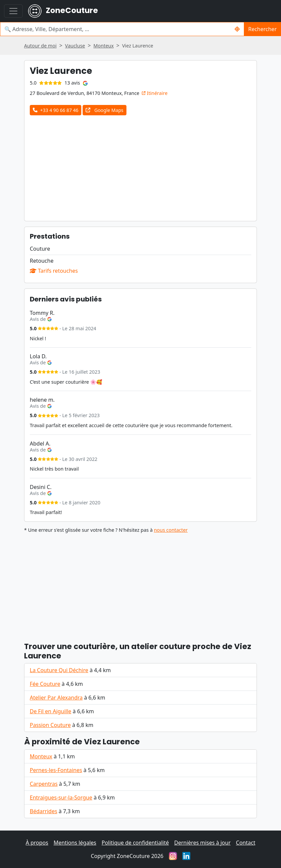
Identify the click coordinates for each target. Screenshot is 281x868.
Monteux (41, 756)
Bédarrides (43, 811)
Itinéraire (155, 93)
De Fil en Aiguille (51, 711)
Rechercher (262, 29)
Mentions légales (75, 843)
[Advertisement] (149, 165)
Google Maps (104, 110)
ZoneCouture (63, 11)
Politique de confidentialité (135, 843)
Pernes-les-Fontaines (56, 770)
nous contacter (171, 530)
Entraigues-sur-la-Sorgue (61, 797)
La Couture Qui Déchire (59, 670)
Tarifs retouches (54, 271)
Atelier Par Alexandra (56, 698)
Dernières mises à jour (203, 843)
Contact (246, 843)
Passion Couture (50, 725)
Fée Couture (45, 684)
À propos (37, 843)
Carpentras (44, 784)
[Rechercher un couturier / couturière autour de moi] (237, 29)
